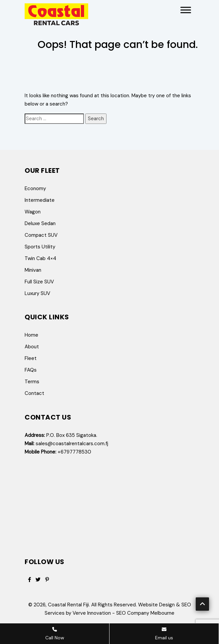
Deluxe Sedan (40, 223)
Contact (34, 393)
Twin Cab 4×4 (40, 258)
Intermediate (40, 200)
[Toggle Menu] (186, 10)
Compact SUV (41, 235)
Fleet (31, 358)
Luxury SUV (37, 293)
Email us (164, 634)
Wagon (33, 212)
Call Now (55, 634)
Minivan (33, 270)
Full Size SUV (39, 282)
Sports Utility (40, 247)
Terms (32, 382)
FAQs (31, 370)
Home (31, 335)
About (32, 347)
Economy (35, 188)
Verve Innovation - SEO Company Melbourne (123, 613)
